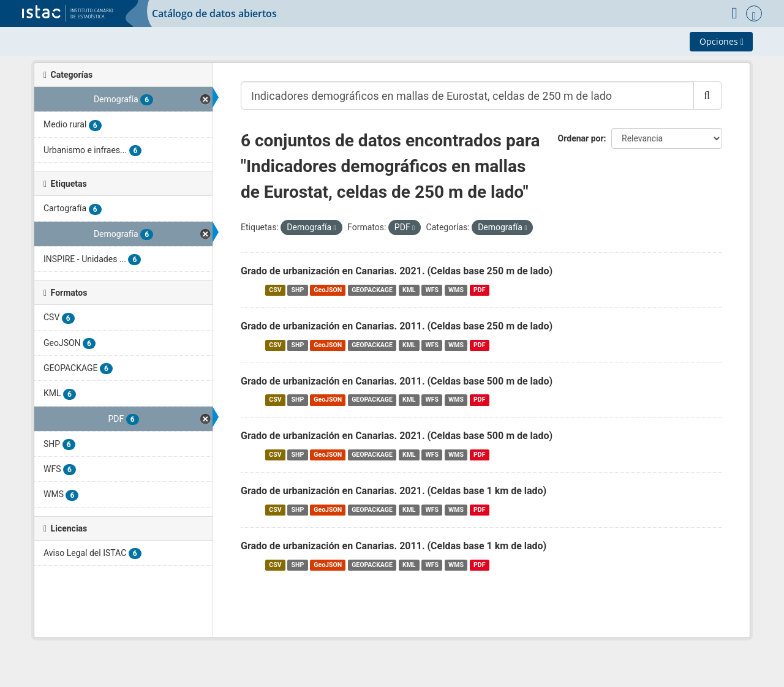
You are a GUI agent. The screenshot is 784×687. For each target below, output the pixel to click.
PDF (479, 290)
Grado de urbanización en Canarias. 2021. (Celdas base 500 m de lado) (397, 436)
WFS (432, 290)
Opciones (722, 41)
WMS (456, 290)
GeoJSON (328, 290)
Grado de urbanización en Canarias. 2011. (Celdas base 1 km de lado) (394, 546)
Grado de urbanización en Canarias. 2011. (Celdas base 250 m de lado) (397, 326)
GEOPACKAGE (372, 290)
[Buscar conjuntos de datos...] (467, 96)
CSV (275, 290)
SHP (298, 290)
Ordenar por (581, 138)
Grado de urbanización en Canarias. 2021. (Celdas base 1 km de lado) (394, 491)
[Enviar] (708, 96)
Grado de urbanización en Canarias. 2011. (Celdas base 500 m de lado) (397, 381)
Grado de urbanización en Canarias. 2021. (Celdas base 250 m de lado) (397, 271)
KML (409, 290)
